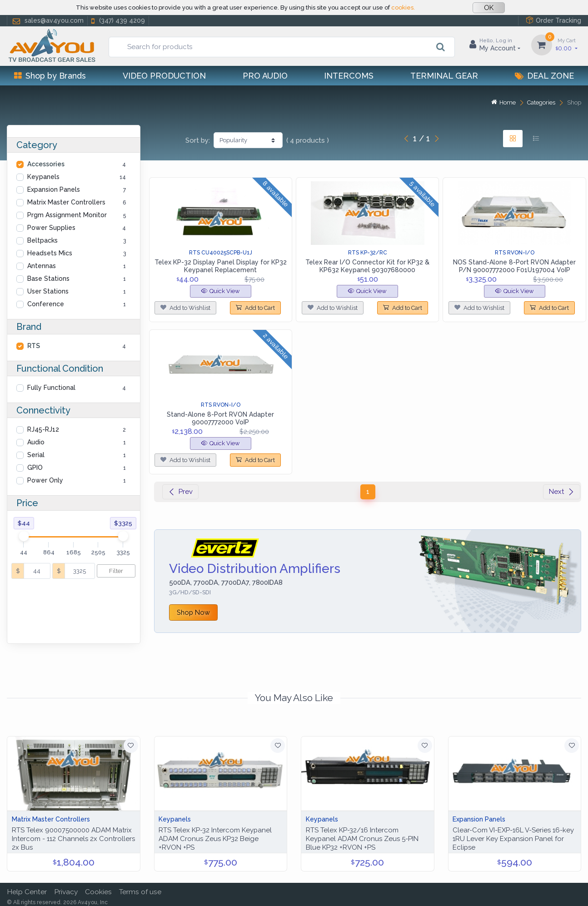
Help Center (27, 888)
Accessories (46, 164)
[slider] (24, 536)
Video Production (164, 76)
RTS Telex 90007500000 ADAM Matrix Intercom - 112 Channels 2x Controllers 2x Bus (73, 835)
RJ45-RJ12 (43, 429)
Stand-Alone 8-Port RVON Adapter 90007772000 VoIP (220, 418)
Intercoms (349, 76)
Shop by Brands (50, 76)
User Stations (48, 291)
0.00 (567, 44)
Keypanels (43, 177)
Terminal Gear (444, 76)
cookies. (403, 7)
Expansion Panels (54, 189)
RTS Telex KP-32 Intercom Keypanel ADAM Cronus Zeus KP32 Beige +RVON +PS (215, 835)
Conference (46, 304)
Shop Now (193, 612)
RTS (34, 346)
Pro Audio (265, 76)
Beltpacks (42, 240)
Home (503, 102)
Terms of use (140, 888)
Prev (180, 492)
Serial (36, 455)
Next (562, 492)
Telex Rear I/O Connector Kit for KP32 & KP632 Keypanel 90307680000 (367, 266)
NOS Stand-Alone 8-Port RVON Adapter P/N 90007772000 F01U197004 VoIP (514, 266)
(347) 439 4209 (117, 21)
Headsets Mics (50, 253)
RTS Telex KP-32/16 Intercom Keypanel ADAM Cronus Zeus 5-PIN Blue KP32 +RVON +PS (362, 835)
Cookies (98, 888)
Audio (36, 442)
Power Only (45, 480)
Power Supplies (51, 228)
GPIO (35, 468)
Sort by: (198, 140)
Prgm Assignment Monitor (67, 215)
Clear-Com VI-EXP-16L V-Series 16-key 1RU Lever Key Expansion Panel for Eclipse (513, 835)
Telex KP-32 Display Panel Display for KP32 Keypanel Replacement (221, 266)
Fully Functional (51, 388)
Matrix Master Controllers (66, 202)
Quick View (221, 291)
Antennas (42, 266)
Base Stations (48, 279)
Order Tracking (553, 20)
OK (489, 8)
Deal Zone (544, 76)
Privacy (66, 888)
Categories (541, 102)
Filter (116, 571)
